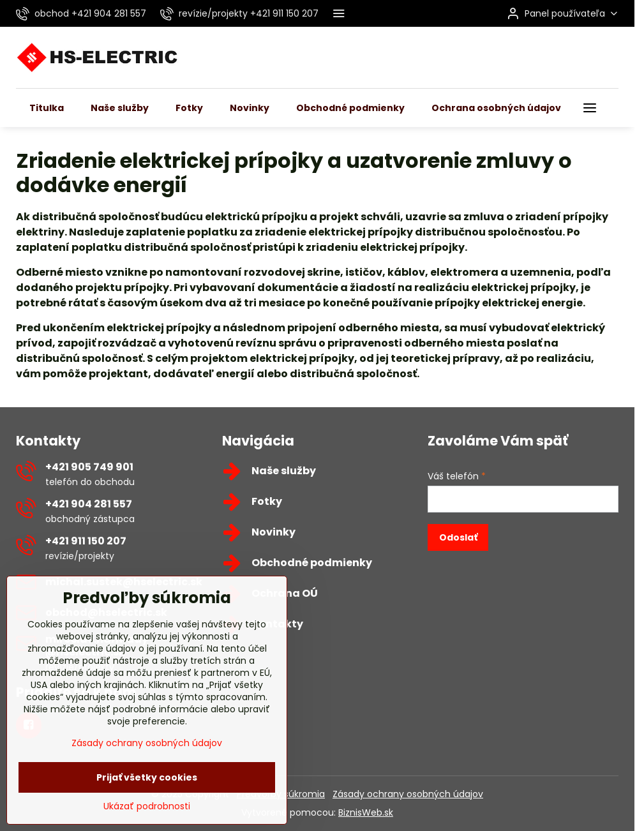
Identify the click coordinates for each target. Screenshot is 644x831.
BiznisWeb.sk (366, 812)
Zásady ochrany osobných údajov (408, 794)
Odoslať (458, 537)
